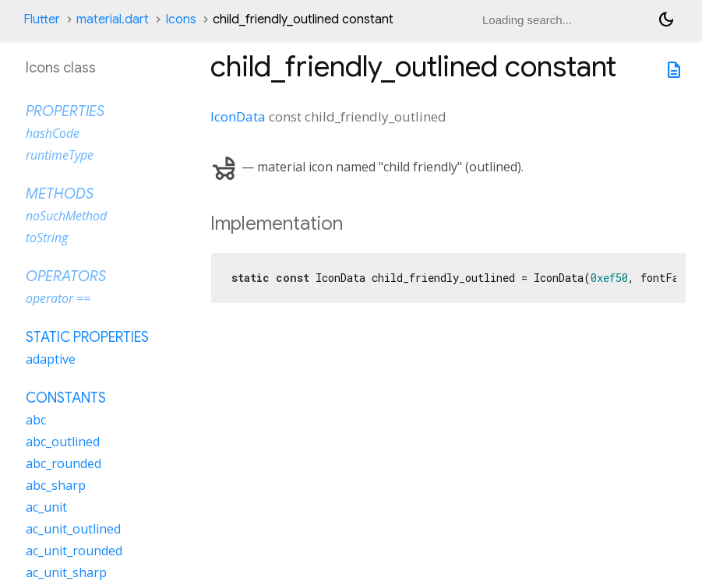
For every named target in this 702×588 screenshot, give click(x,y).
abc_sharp (56, 485)
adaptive (51, 359)
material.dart (113, 19)
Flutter (42, 19)
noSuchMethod (66, 216)
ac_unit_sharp (66, 572)
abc (36, 420)
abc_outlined (63, 442)
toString (47, 238)
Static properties (87, 337)
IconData (238, 116)
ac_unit (46, 507)
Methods (60, 194)
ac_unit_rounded (74, 551)
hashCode (53, 133)
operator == (58, 298)
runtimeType (60, 155)
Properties (65, 111)
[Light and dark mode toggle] (666, 19)
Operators (66, 276)
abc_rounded (63, 463)
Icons (181, 19)
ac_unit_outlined (73, 529)
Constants (66, 398)
